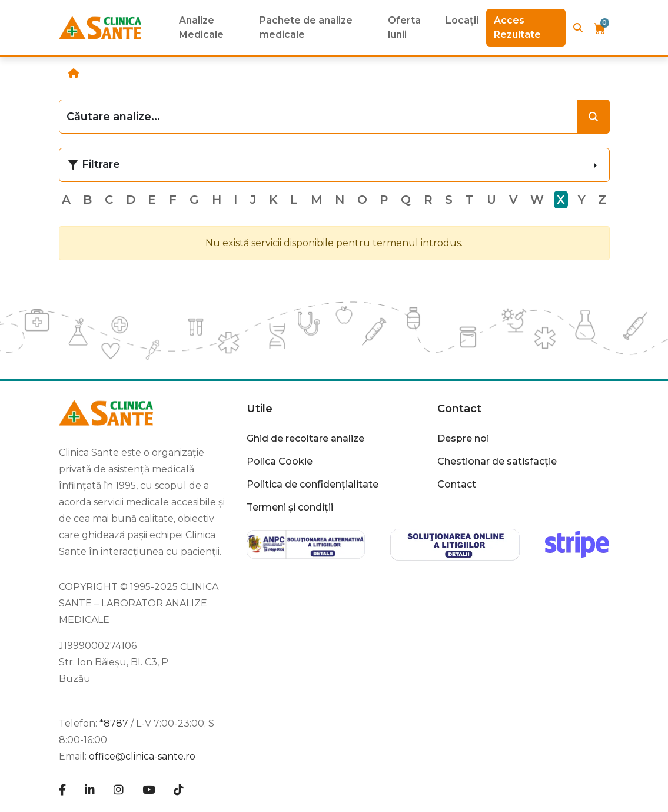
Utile (260, 409)
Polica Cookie (280, 461)
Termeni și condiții (290, 507)
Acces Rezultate (517, 27)
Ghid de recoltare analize (305, 438)
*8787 (114, 723)
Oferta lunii (404, 27)
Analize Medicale (201, 27)
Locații (462, 20)
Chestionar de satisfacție (497, 461)
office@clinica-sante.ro (142, 756)
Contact (459, 409)
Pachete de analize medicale (306, 27)
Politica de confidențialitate (313, 484)
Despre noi (463, 438)
